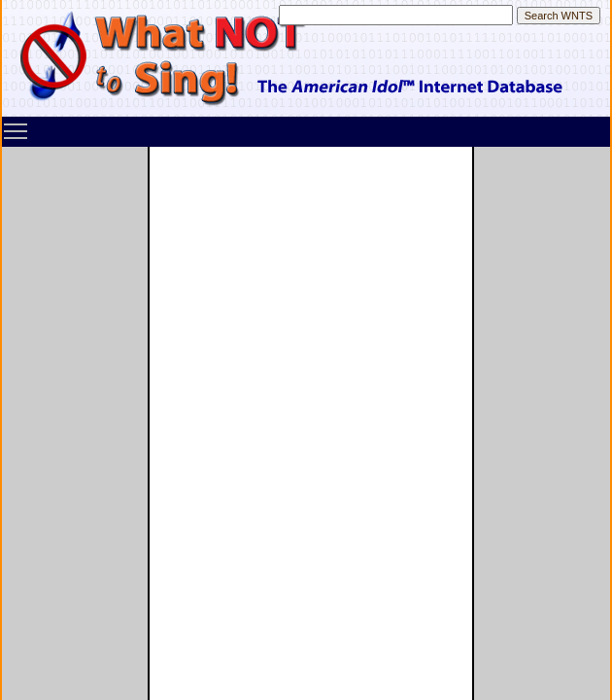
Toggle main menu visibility (17, 124)
